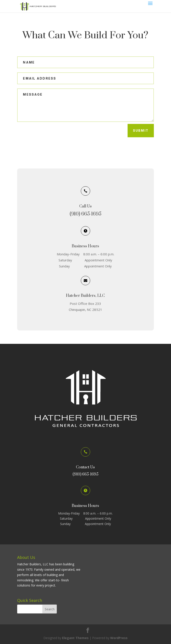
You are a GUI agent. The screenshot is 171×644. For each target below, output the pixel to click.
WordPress (119, 638)
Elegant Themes (75, 638)
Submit (141, 130)
